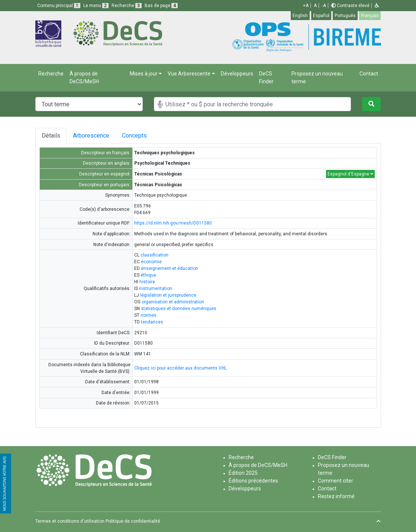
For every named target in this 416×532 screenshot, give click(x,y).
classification (154, 255)
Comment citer (336, 481)
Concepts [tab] (140, 136)
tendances (152, 322)
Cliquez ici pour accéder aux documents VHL (180, 368)
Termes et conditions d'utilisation (70, 521)
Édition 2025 (243, 473)
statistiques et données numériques (179, 309)
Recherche (51, 74)
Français (370, 16)
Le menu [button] (96, 6)
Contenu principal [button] (59, 6)
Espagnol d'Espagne (350, 174)
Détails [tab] (51, 136)
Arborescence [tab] (92, 136)
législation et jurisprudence (168, 295)
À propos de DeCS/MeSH (84, 78)
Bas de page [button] (161, 6)
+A (306, 6)
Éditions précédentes (253, 481)
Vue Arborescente (189, 74)
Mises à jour (144, 74)
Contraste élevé (350, 6)
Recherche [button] (127, 6)
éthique (148, 275)
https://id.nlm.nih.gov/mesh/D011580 (173, 223)
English (300, 16)
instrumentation (156, 288)
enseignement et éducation (170, 268)
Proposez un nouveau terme (317, 78)
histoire (147, 282)
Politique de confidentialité (133, 521)
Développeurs (237, 74)
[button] (377, 6)
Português (345, 16)
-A (324, 6)
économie (151, 262)
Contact (369, 74)
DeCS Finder (266, 78)
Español (321, 16)
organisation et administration (173, 302)
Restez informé (336, 496)
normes (149, 315)
